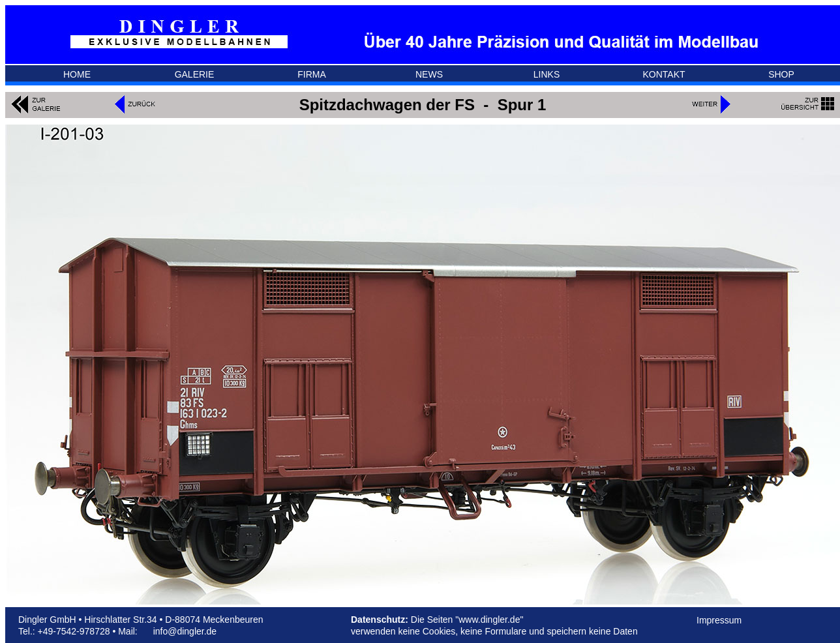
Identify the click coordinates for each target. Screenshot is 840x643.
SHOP (781, 74)
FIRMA (312, 74)
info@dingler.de (185, 631)
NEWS (429, 74)
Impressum (719, 620)
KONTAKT (664, 74)
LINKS (547, 74)
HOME (77, 74)
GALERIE (195, 74)
